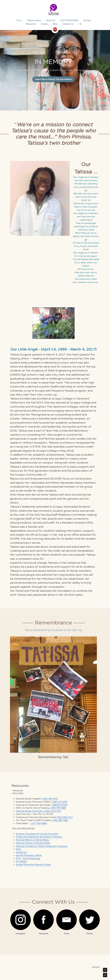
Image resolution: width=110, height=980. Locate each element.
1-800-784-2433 (48, 798)
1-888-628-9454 (58, 805)
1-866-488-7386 (58, 820)
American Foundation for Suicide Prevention (36, 833)
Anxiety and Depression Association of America (37, 836)
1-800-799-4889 (56, 808)
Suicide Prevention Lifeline (27, 855)
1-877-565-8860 (37, 823)
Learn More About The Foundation (55, 79)
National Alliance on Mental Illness (31, 840)
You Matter (20, 861)
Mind (17, 849)
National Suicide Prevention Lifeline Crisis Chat (37, 811)
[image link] (55, 10)
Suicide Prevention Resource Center (32, 864)
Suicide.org (20, 852)
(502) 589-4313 (63, 817)
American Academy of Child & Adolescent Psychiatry (40, 846)
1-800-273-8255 (58, 801)
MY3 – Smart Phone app (26, 858)
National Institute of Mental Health (31, 843)
